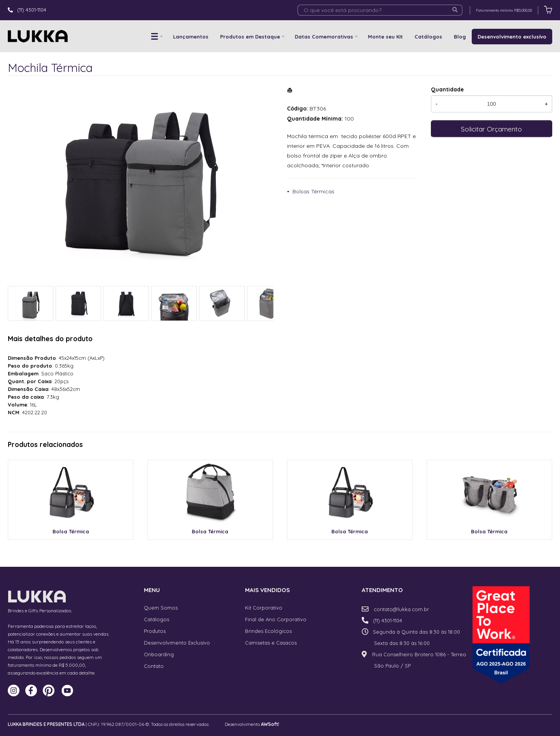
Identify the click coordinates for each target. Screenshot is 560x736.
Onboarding (159, 654)
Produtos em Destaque (250, 37)
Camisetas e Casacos (271, 643)
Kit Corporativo (264, 608)
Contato (154, 666)
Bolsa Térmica (71, 531)
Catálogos (428, 37)
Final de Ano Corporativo (276, 619)
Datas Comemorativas (324, 37)
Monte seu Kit (385, 37)
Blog (460, 37)
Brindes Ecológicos (268, 631)
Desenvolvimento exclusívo (512, 37)
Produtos (155, 631)
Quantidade (447, 89)
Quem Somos (161, 608)
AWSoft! (270, 724)
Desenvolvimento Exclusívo (177, 643)
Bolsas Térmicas (313, 191)
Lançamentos (191, 37)
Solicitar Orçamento (491, 129)
